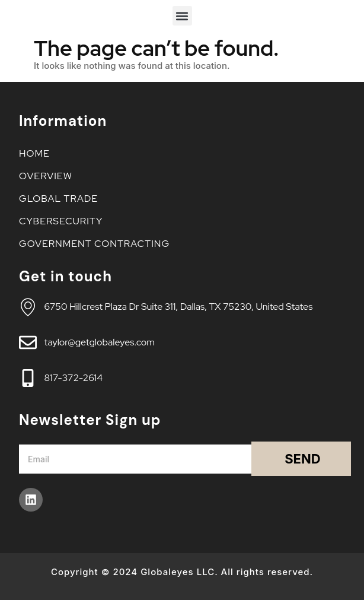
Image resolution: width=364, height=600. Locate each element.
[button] (182, 16)
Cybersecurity (64, 221)
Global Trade (61, 199)
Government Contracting (94, 244)
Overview (49, 176)
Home (34, 153)
